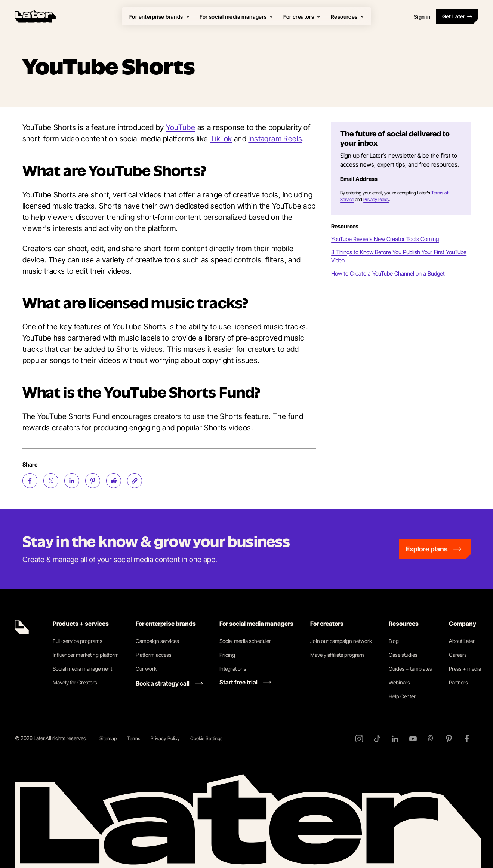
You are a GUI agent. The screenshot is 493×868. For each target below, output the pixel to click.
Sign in (422, 17)
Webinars (399, 682)
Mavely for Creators (75, 682)
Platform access (154, 655)
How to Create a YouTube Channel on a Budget (388, 273)
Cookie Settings (206, 738)
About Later (462, 641)
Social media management (82, 669)
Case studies (403, 655)
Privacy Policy (376, 199)
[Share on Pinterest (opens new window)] (93, 481)
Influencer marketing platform (86, 655)
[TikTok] (377, 739)
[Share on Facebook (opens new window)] (30, 481)
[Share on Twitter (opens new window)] (51, 481)
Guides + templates (410, 669)
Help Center (402, 696)
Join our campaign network (341, 641)
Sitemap (108, 738)
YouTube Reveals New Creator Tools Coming (385, 239)
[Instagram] (359, 739)
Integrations (233, 669)
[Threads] (431, 739)
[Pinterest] (449, 739)
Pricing (227, 655)
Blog (394, 641)
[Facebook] (467, 739)
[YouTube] (413, 739)
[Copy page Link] (135, 481)
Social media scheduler (245, 641)
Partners (458, 682)
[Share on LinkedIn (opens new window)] (72, 481)
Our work (146, 669)
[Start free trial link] (245, 682)
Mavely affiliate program (337, 655)
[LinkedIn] (395, 739)
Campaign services (157, 641)
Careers (458, 655)
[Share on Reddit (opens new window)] (114, 481)
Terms (134, 738)
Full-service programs (78, 641)
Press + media (465, 669)
